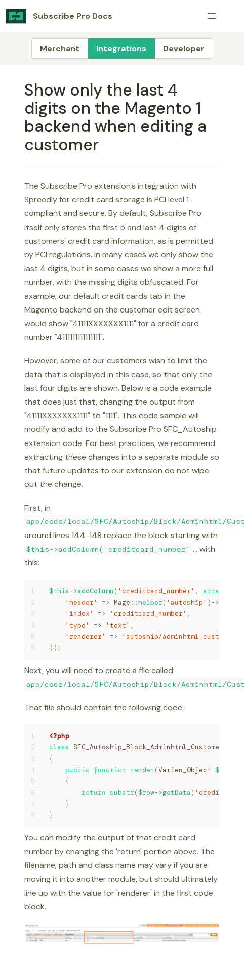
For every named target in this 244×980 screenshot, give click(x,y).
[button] (212, 16)
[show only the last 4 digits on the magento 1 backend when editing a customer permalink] (20, 90)
